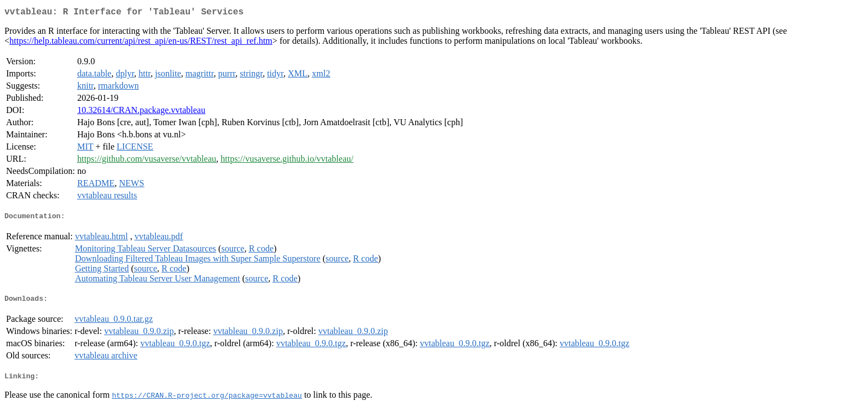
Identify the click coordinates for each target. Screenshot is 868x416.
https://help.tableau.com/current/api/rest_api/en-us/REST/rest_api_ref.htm (141, 43)
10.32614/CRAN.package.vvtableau (141, 112)
